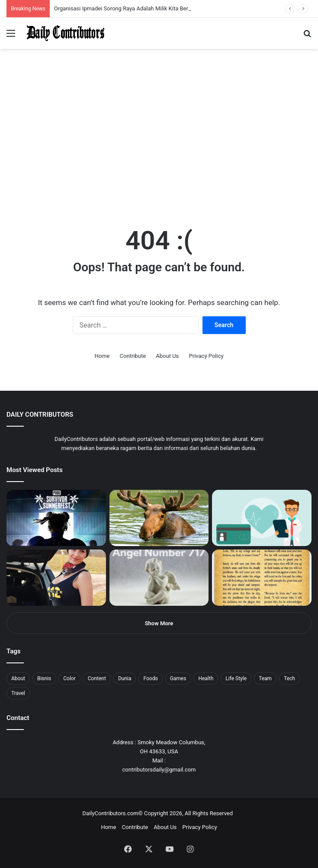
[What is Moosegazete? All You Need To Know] (159, 518)
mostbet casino (11, 0)
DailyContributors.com (110, 813)
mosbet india (31, 0)
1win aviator (28, 0)
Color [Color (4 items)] (69, 678)
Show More (159, 623)
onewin (113, 0)
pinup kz (126, 0)
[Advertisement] (159, 149)
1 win (3, 0)
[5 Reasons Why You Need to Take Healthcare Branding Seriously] (262, 518)
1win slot (81, 0)
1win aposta (43, 0)
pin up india (46, 0)
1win (48, 0)
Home (102, 356)
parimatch (104, 0)
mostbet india (8, 0)
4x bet (36, 0)
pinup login (120, 0)
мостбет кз (63, 0)
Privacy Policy (206, 356)
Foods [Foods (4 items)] (150, 678)
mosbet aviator (116, 0)
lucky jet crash (93, 0)
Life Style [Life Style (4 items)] (236, 678)
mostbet (1, 0)
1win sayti (5, 0)
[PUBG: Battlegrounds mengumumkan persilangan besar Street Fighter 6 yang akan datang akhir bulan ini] (56, 518)
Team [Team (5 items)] (265, 678)
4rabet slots (23, 0)
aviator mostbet (110, 0)
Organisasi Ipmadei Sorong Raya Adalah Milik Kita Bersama (128, 8)
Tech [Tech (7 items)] (289, 678)
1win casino (71, 0)
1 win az (69, 0)
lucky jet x (132, 0)
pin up (55, 0)
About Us (167, 356)
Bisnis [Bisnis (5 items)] (44, 678)
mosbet (84, 0)
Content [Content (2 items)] (97, 678)
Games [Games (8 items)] (178, 678)
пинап (97, 0)
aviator (96, 0)
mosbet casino (74, 0)
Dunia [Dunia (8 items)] (125, 678)
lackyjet (99, 0)
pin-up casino (88, 0)
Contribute (133, 356)
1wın (49, 0)
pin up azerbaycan (52, 0)
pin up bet (107, 0)
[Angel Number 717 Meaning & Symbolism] (159, 578)
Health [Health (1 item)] (206, 678)
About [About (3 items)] (18, 678)
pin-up (119, 0)
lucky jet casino (78, 0)
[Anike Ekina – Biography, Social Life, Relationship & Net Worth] (56, 578)
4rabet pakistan (135, 0)
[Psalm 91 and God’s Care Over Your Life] (262, 578)
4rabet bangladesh (39, 0)
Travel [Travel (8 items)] (18, 693)
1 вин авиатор (19, 0)
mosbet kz (101, 0)
